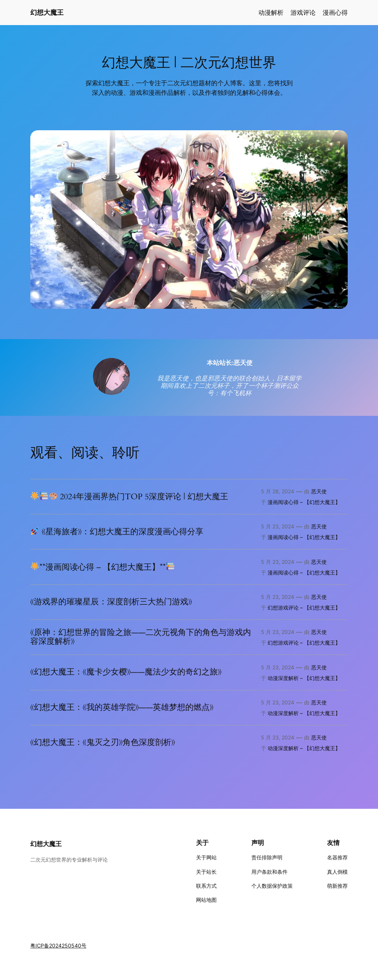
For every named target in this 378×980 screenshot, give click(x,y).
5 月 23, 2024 (278, 526)
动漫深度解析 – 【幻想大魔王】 (304, 678)
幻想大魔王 (47, 12)
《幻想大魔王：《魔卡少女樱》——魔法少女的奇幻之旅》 (126, 672)
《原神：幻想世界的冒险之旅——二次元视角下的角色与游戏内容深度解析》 (141, 637)
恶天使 (319, 491)
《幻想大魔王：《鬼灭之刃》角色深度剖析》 (103, 743)
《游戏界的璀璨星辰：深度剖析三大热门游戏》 (111, 602)
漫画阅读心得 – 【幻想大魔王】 (304, 502)
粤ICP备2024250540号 (58, 946)
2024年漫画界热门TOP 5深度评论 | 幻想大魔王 (129, 497)
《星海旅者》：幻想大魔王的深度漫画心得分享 (117, 532)
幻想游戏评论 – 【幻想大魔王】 (304, 608)
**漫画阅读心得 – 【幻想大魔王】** (102, 567)
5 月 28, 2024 (278, 491)
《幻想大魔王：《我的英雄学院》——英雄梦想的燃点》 (122, 708)
